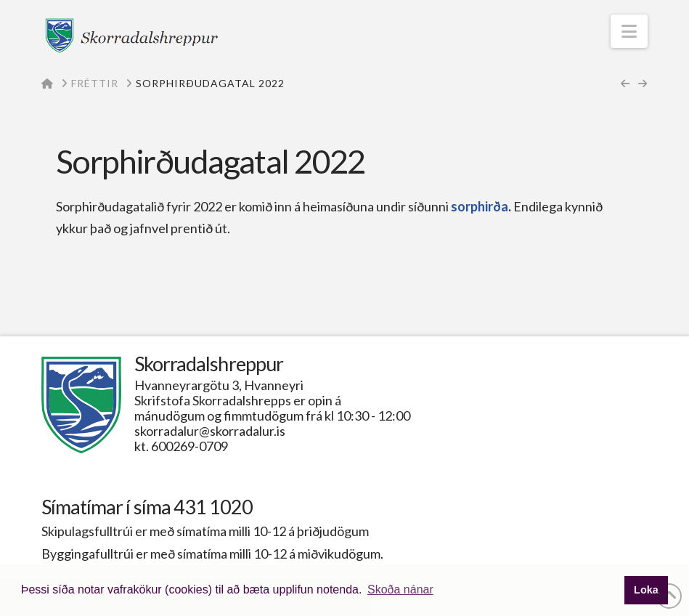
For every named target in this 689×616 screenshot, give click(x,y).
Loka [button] (646, 590)
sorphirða (480, 206)
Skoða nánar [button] (400, 589)
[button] (629, 31)
